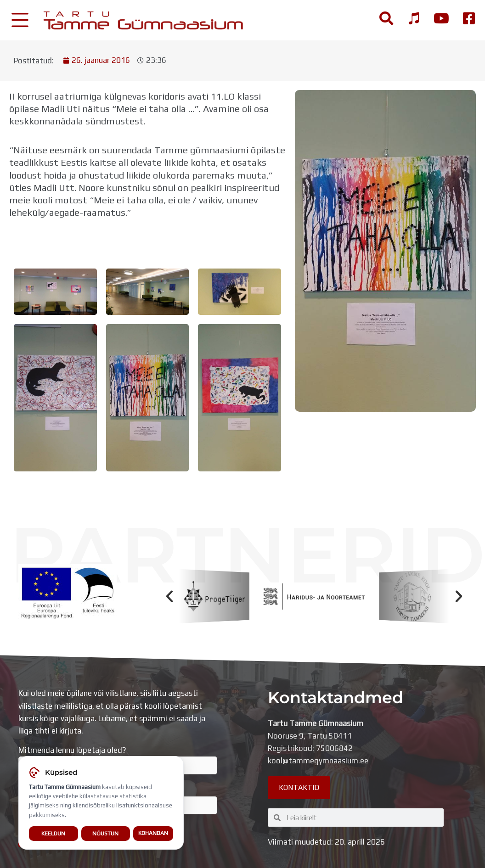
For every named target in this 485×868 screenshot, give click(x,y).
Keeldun (53, 834)
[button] (169, 596)
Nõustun (105, 834)
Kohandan (153, 834)
